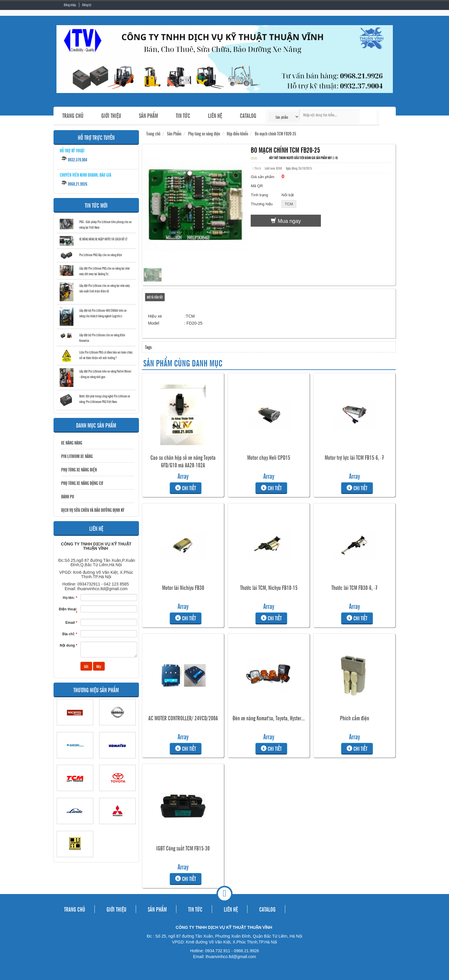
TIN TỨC (183, 115)
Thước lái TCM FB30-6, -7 (355, 588)
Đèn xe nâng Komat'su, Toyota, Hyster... (269, 718)
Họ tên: (70, 598)
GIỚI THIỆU (111, 115)
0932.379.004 (74, 159)
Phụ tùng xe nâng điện (79, 469)
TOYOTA (117, 794)
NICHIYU (75, 728)
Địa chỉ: (70, 634)
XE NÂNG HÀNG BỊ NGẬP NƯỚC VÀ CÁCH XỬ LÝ (103, 239)
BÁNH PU (68, 496)
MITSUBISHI (117, 827)
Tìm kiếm (368, 117)
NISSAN (117, 728)
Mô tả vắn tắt (155, 297)
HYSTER (75, 860)
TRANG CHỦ (73, 115)
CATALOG (248, 115)
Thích (257, 168)
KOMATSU (117, 761)
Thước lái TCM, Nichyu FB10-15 (269, 588)
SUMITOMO (75, 761)
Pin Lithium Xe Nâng (77, 456)
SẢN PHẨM (148, 115)
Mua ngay (286, 221)
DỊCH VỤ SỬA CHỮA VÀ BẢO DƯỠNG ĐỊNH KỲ (93, 510)
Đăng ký (87, 5)
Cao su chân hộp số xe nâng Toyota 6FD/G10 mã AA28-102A (183, 461)
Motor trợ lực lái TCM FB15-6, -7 (354, 457)
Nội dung (68, 645)
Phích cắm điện (355, 718)
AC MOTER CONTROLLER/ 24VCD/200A (183, 718)
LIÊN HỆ (215, 115)
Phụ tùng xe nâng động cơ (82, 483)
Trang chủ (153, 133)
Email (71, 622)
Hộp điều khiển (237, 133)
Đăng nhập (70, 5)
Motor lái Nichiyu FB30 (183, 588)
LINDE (75, 827)
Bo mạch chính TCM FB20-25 (275, 133)
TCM (75, 794)
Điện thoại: (68, 611)
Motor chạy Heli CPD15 (269, 457)
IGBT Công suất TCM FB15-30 (183, 848)
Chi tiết (183, 488)
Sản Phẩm (174, 133)
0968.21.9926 (74, 183)
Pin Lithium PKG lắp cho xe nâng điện (101, 255)
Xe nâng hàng (72, 442)
